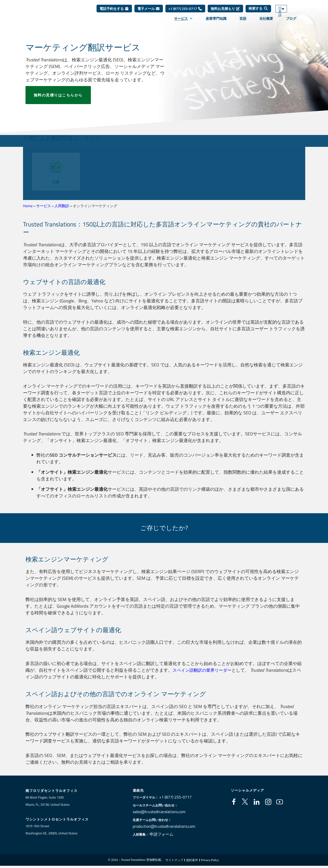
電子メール (149, 12)
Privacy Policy (210, 860)
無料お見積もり (225, 12)
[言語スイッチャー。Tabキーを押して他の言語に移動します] (288, 12)
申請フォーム (164, 834)
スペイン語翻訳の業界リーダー (204, 670)
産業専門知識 (216, 22)
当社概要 (266, 22)
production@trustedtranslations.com (164, 826)
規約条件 (192, 860)
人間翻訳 (62, 206)
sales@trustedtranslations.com (160, 812)
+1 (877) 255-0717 (185, 12)
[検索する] (258, 12)
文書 (56, 182)
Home (28, 206)
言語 (243, 22)
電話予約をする (114, 12)
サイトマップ (174, 860)
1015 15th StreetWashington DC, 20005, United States (51, 830)
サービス (183, 22)
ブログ (291, 22)
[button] (26, 170)
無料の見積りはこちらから (58, 95)
